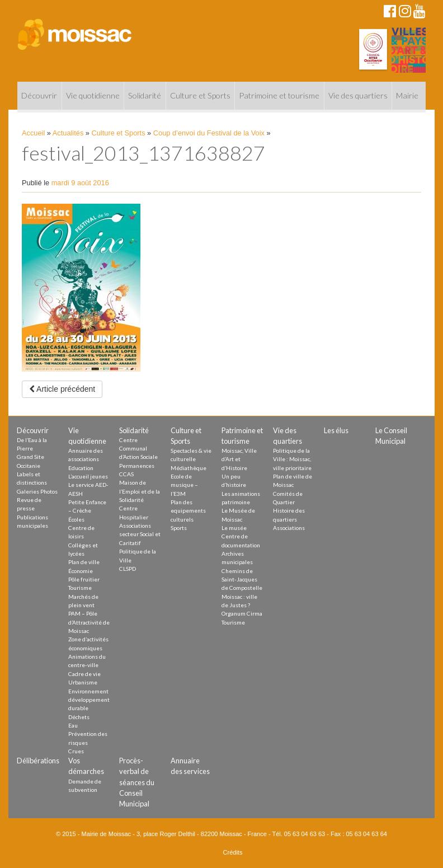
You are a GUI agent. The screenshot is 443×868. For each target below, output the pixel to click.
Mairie (407, 95)
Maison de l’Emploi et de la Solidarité (140, 491)
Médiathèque (188, 468)
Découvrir (39, 95)
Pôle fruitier (84, 579)
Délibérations (38, 761)
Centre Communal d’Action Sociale (138, 449)
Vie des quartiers (358, 95)
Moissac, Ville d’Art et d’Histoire (239, 459)
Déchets (79, 717)
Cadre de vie (84, 674)
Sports (179, 528)
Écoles (76, 519)
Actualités (68, 133)
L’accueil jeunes (88, 476)
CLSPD (128, 569)
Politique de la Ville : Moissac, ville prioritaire (292, 459)
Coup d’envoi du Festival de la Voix (209, 133)
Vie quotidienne (93, 95)
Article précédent (62, 389)
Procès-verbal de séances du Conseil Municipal (137, 782)
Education (81, 468)
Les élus (336, 430)
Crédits (233, 852)
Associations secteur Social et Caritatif (140, 534)
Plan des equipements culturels (188, 511)
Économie (81, 571)
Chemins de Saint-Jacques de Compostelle (242, 580)
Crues (76, 751)
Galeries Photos (37, 491)
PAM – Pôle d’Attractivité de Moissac (89, 622)
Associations (289, 528)
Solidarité (145, 95)
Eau (73, 725)
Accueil (33, 133)
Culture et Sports (200, 95)
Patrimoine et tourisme (279, 95)
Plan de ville (84, 562)
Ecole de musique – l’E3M (184, 485)
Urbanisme (83, 682)
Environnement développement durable (89, 700)
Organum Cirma (242, 613)
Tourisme (80, 588)
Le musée (234, 528)
